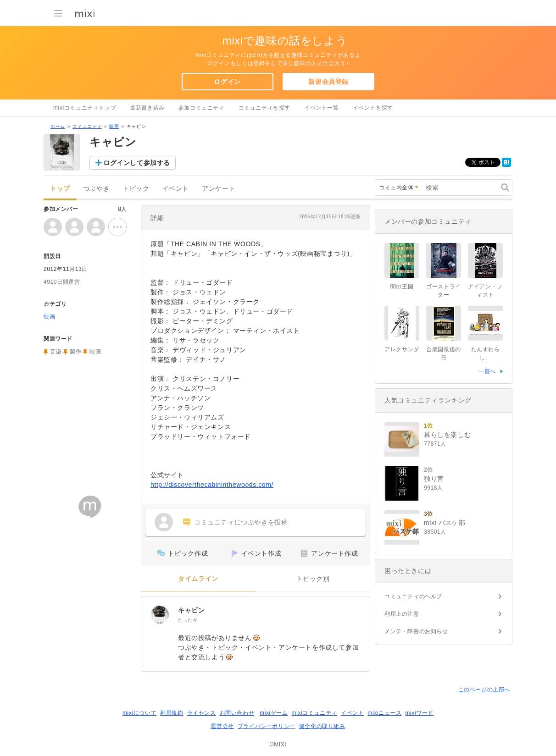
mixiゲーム (274, 713)
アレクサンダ (402, 349)
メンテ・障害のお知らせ (416, 631)
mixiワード (419, 713)
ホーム (58, 126)
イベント (176, 189)
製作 (75, 352)
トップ (60, 189)
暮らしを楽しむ (447, 435)
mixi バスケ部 (445, 523)
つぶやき (96, 189)
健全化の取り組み (322, 726)
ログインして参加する (137, 163)
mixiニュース (384, 713)
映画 (114, 126)
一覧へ (487, 371)
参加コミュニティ (202, 108)
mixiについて (139, 713)
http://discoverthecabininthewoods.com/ (212, 485)
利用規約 (172, 713)
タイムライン (198, 579)
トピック (136, 189)
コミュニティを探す (264, 108)
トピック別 (313, 579)
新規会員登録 (328, 82)
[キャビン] (160, 615)
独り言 (434, 479)
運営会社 (222, 726)
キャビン (191, 610)
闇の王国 (402, 287)
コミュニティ (87, 126)
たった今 (188, 620)
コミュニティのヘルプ (413, 596)
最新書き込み (147, 108)
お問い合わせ (237, 713)
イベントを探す (373, 108)
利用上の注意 (402, 614)
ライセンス (202, 713)
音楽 (56, 352)
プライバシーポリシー (267, 726)
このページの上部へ (484, 690)
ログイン (227, 82)
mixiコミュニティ (314, 713)
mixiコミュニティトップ (85, 108)
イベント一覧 (322, 108)
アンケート (219, 189)
